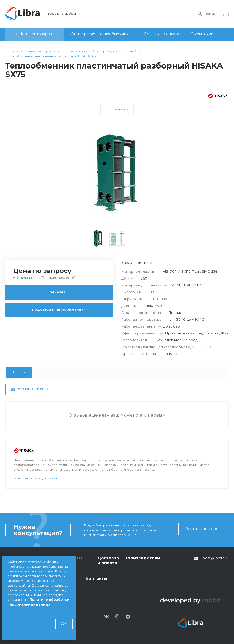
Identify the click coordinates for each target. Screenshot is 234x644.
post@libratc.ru (216, 558)
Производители (142, 558)
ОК (64, 624)
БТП (77, 558)
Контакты (96, 579)
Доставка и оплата (108, 560)
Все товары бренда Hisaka (35, 489)
